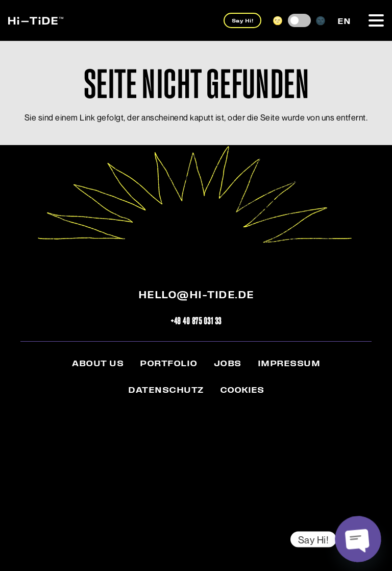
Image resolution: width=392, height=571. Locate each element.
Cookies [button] (242, 389)
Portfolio (169, 362)
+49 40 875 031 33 (196, 320)
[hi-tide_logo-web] (36, 21)
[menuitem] (344, 20)
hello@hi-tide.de (196, 294)
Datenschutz (166, 389)
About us (98, 362)
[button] (376, 20)
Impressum (289, 362)
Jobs (228, 362)
